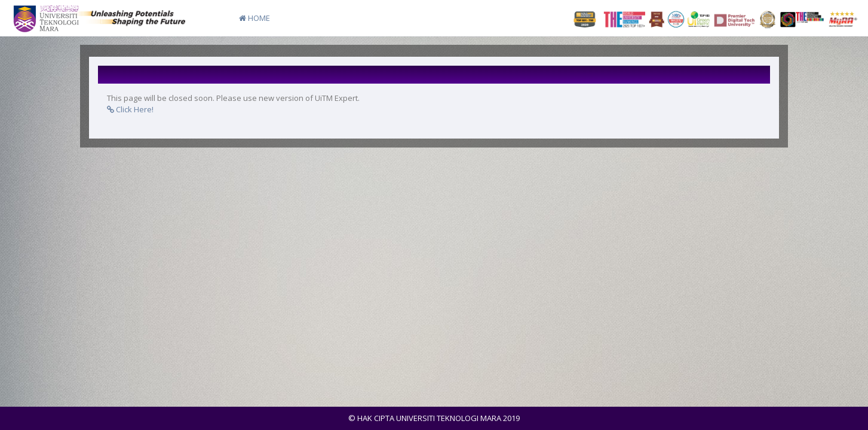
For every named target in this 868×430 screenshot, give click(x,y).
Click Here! (130, 109)
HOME (254, 18)
